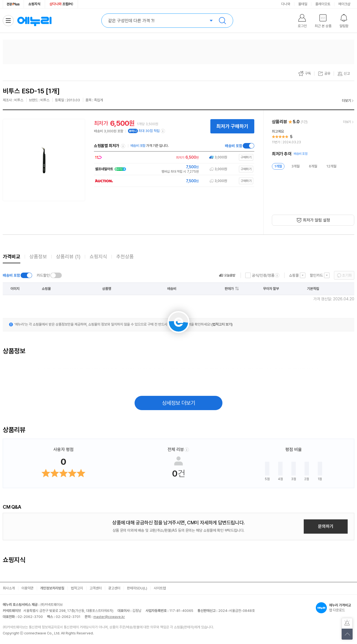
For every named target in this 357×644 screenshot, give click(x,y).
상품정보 (38, 257)
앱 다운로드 (335, 608)
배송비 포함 (234, 146)
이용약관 (27, 588)
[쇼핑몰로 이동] (173, 157)
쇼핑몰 (294, 275)
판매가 (229, 289)
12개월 (331, 166)
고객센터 (96, 588)
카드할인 (43, 275)
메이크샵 (344, 4)
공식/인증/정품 (263, 275)
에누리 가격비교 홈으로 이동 (34, 21)
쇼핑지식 (34, 4)
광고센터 (114, 588)
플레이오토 (323, 4)
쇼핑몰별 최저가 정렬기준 (123, 146)
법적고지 (77, 588)
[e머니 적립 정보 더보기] (163, 131)
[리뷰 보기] (313, 137)
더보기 (346, 101)
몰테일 (303, 4)
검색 (222, 21)
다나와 (286, 4)
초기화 (347, 275)
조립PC (61, 4)
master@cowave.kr (109, 617)
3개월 (295, 166)
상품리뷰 (68, 257)
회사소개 (9, 588)
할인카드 (316, 275)
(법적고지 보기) (222, 324)
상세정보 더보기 (179, 403)
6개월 (313, 166)
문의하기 (326, 526)
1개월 (278, 166)
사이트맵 (160, 588)
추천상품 (125, 257)
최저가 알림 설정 (316, 220)
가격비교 (12, 257)
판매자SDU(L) (137, 588)
